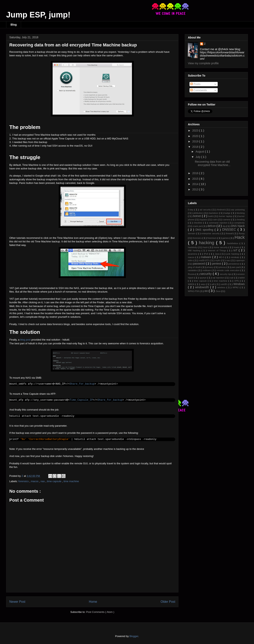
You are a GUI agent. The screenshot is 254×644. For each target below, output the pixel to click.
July (198, 157)
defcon (212, 226)
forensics (24, 481)
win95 (224, 284)
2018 (196, 147)
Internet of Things (217, 250)
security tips (226, 274)
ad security (206, 210)
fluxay (242, 233)
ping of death (195, 267)
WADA (192, 284)
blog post (25, 340)
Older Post (168, 602)
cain (215, 220)
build (211, 216)
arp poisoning (238, 210)
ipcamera (193, 254)
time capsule (54, 481)
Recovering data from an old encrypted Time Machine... (213, 163)
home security (221, 247)
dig (224, 226)
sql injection (219, 278)
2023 (196, 131)
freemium (212, 238)
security (206, 274)
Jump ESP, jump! (38, 15)
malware (207, 257)
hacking (207, 243)
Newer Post (17, 602)
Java (218, 254)
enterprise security (211, 233)
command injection (219, 223)
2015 (196, 179)
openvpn (240, 260)
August (200, 152)
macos (35, 481)
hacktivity (193, 247)
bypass (204, 220)
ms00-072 (204, 260)
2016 (196, 173)
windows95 (203, 287)
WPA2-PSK (194, 291)
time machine (71, 481)
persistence (234, 264)
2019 (196, 141)
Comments (199, 90)
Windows (239, 284)
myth (218, 260)
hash (206, 247)
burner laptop (226, 216)
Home (93, 602)
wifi (213, 284)
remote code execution (229, 270)
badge (228, 213)
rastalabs (193, 270)
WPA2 (236, 287)
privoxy (223, 267)
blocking (241, 213)
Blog (14, 25)
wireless (222, 287)
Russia (192, 274)
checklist (198, 223)
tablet (242, 278)
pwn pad (236, 267)
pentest (217, 264)
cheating (241, 220)
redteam (207, 270)
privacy (210, 267)
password (199, 264)
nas (43, 481)
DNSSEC (230, 230)
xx (206, 291)
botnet (197, 216)
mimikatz (235, 257)
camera (227, 220)
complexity (239, 223)
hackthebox (233, 243)
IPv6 (206, 254)
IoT (236, 250)
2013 (196, 189)
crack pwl (198, 226)
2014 (196, 184)
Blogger (134, 636)
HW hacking (195, 250)
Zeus (218, 291)
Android (221, 210)
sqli (232, 278)
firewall (230, 233)
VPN (237, 281)
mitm (191, 260)
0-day (191, 210)
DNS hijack (238, 226)
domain (192, 233)
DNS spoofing (205, 230)
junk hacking (233, 254)
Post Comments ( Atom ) (100, 612)
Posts (195, 84)
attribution (198, 213)
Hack (240, 237)
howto (237, 247)
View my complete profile (203, 63)
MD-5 (222, 257)
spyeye (203, 278)
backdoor (214, 213)
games (226, 238)
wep (203, 284)
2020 (196, 136)
